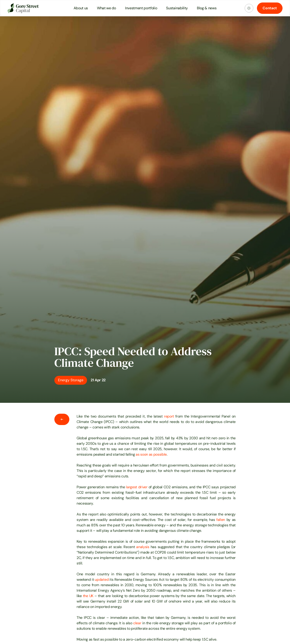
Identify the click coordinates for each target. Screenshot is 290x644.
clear (137, 623)
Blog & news (207, 8)
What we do (106, 8)
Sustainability (177, 8)
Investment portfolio (141, 8)
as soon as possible (151, 454)
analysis (143, 547)
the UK (88, 596)
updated (102, 580)
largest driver (137, 487)
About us (81, 8)
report (169, 416)
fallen (221, 520)
